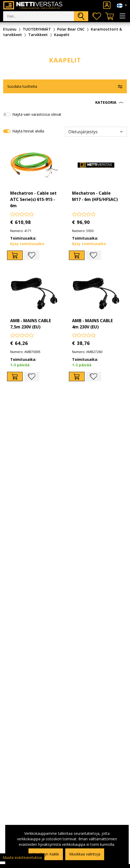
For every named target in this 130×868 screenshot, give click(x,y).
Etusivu (10, 29)
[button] (65, 102)
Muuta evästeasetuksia (22, 857)
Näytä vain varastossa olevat (37, 114)
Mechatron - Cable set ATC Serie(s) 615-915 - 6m (33, 199)
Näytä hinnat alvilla (28, 131)
